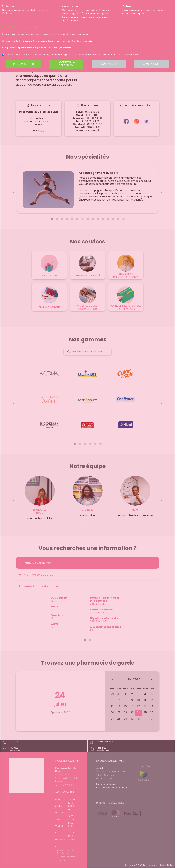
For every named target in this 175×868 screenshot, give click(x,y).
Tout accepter (23, 64)
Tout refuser (109, 64)
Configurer (152, 64)
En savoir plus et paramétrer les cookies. (21, 27)
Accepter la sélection (66, 64)
